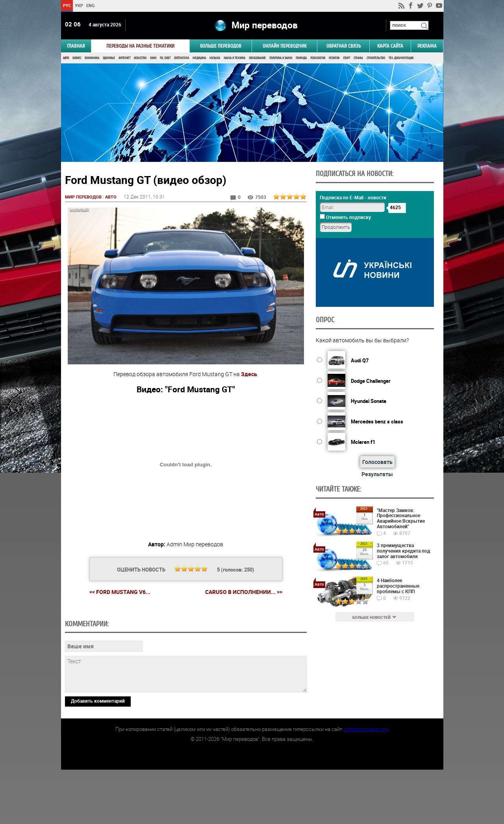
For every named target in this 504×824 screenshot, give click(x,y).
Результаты (376, 474)
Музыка (215, 58)
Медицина (199, 58)
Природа (301, 58)
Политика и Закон (281, 58)
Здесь (249, 374)
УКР (79, 5)
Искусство (140, 58)
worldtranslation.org (365, 783)
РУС (67, 5)
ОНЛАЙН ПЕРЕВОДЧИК (284, 46)
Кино (153, 58)
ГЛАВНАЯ (76, 46)
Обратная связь (344, 46)
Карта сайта (390, 46)
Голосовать (376, 462)
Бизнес (77, 58)
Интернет (124, 58)
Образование (257, 58)
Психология (318, 58)
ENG (91, 5)
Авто (66, 58)
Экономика (92, 58)
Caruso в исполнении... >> (243, 593)
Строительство (376, 58)
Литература (182, 58)
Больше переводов (221, 46)
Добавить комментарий (98, 755)
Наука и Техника (234, 58)
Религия (334, 58)
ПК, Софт (165, 58)
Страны (358, 58)
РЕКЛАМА (427, 46)
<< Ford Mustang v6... (120, 593)
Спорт (346, 58)
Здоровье (109, 58)
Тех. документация (401, 58)
